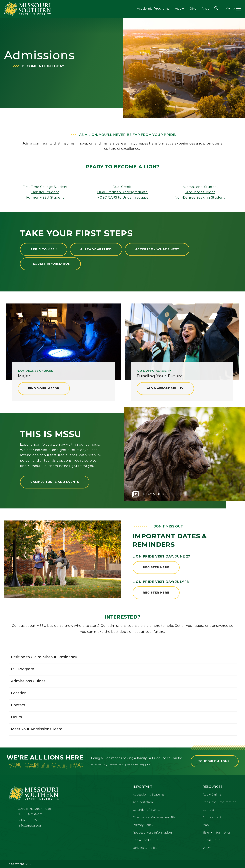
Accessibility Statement (150, 795)
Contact (208, 810)
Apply (179, 9)
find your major (44, 388)
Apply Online (212, 795)
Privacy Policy (143, 825)
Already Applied (96, 249)
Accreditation (143, 802)
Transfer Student (45, 192)
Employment (212, 818)
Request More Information (152, 833)
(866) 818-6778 (29, 820)
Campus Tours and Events (55, 482)
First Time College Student (45, 187)
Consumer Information (219, 802)
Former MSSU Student (45, 197)
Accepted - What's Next (157, 249)
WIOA (207, 848)
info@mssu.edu (30, 826)
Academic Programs (153, 9)
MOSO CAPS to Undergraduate (122, 197)
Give (193, 9)
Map (206, 825)
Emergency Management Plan (155, 818)
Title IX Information (217, 833)
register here (156, 567)
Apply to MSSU (44, 249)
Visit (206, 9)
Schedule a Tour (215, 761)
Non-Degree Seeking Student (200, 197)
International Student (200, 187)
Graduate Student (200, 192)
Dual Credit (122, 187)
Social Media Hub (145, 840)
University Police (145, 848)
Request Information (50, 264)
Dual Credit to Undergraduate (122, 192)
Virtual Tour (211, 840)
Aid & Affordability (165, 388)
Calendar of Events (146, 810)
